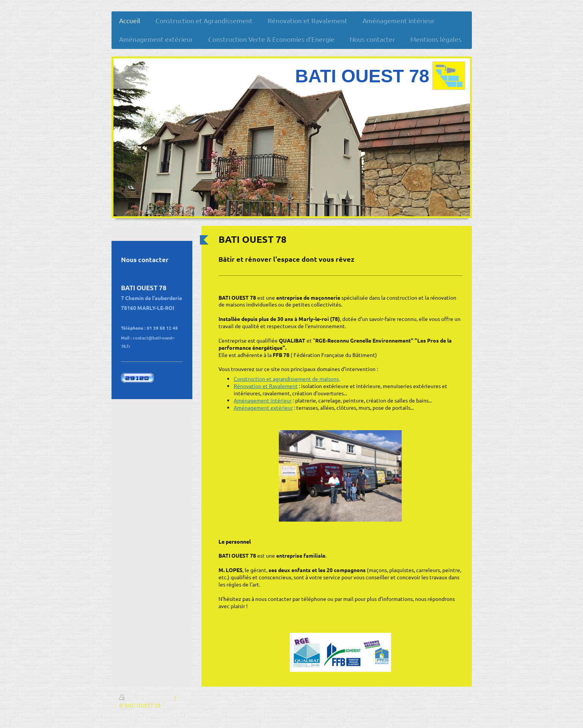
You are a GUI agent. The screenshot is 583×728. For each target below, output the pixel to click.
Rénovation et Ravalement (266, 386)
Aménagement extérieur (263, 407)
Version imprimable (147, 698)
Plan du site (191, 698)
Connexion (451, 698)
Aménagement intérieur (263, 400)
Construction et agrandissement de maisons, (287, 379)
